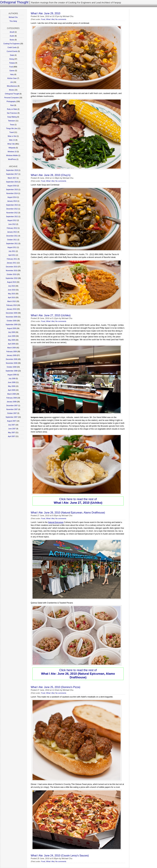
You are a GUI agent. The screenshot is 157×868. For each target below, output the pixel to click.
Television (12, 121)
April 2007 (12, 436)
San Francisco (12, 113)
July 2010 (12, 286)
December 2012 (12, 209)
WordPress (12, 159)
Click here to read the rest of (78, 501)
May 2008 (12, 386)
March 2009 (12, 348)
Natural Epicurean (56, 522)
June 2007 (12, 429)
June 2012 (12, 224)
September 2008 (12, 371)
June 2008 (12, 382)
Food (11, 67)
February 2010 (12, 305)
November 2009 (12, 317)
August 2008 (12, 375)
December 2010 (12, 267)
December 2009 (12, 313)
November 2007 (12, 409)
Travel (12, 132)
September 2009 (12, 325)
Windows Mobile (12, 155)
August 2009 (12, 328)
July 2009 (12, 332)
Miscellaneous (12, 86)
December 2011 (12, 236)
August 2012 (12, 220)
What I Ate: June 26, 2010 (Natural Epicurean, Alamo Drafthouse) (68, 513)
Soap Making (12, 117)
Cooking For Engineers (12, 44)
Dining (12, 59)
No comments (61, 19)
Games (12, 71)
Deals (12, 55)
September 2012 (12, 217)
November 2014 (12, 193)
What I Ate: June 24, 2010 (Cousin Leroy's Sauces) (60, 856)
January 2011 (12, 263)
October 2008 (12, 367)
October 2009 (12, 321)
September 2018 (12, 170)
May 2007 (12, 433)
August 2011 (12, 247)
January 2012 (12, 232)
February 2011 (12, 259)
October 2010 (12, 274)
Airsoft (12, 32)
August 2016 (12, 186)
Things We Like (12, 128)
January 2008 (12, 402)
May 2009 (12, 340)
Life (12, 82)
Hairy (12, 74)
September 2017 (12, 174)
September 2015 (12, 190)
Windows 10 (12, 152)
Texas (12, 125)
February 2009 (12, 352)
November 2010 (12, 271)
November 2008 (12, 363)
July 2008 (12, 379)
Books (12, 40)
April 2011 (12, 255)
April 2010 (12, 298)
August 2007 (12, 421)
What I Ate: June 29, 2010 (45, 13)
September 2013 (12, 205)
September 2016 (12, 182)
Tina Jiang (13, 21)
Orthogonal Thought (14, 2)
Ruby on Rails (12, 109)
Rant (12, 105)
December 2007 (12, 406)
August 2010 (12, 282)
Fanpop (12, 63)
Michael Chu (13, 17)
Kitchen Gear (12, 78)
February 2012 (12, 228)
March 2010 (12, 301)
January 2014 (12, 201)
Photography (11, 101)
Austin (12, 36)
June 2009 (12, 336)
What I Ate (11, 144)
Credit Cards (12, 47)
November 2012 (12, 213)
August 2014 (12, 197)
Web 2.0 (12, 140)
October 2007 (12, 413)
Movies (12, 90)
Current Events (12, 51)
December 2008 (12, 359)
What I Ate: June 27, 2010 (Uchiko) (51, 315)
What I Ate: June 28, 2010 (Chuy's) (51, 175)
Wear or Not (12, 136)
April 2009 (12, 344)
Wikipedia (12, 148)
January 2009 (12, 355)
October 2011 (12, 240)
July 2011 (12, 251)
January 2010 (12, 309)
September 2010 (12, 278)
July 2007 (12, 425)
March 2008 (12, 394)
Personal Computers (12, 98)
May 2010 (12, 294)
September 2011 (12, 244)
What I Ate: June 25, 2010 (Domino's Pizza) (56, 687)
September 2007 (12, 417)
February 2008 (12, 398)
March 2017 (12, 178)
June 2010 (12, 290)
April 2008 (12, 390)
